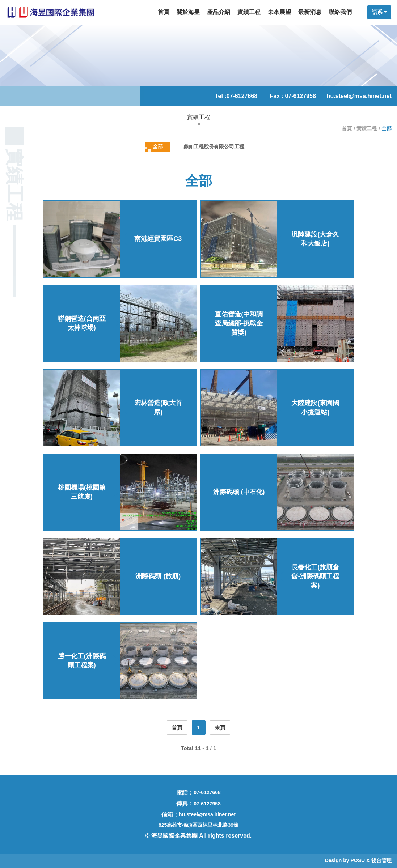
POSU (358, 860)
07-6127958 (207, 804)
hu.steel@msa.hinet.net (359, 96)
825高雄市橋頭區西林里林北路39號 (198, 825)
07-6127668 (242, 96)
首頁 (347, 128)
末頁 (220, 727)
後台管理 (381, 860)
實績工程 (367, 128)
